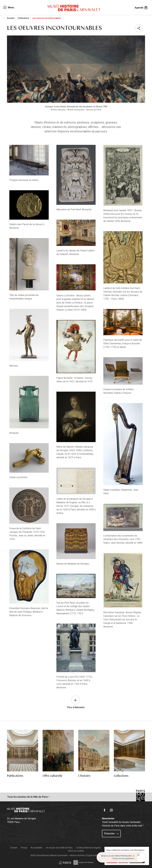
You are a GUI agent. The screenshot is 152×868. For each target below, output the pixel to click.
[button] (139, 28)
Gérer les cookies (76, 851)
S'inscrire (111, 833)
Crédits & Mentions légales (88, 848)
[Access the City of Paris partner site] (84, 863)
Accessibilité (37, 848)
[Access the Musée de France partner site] (65, 863)
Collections (23, 18)
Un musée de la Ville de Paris (59, 848)
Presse (24, 848)
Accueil (11, 18)
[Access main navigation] (8, 7)
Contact (14, 848)
